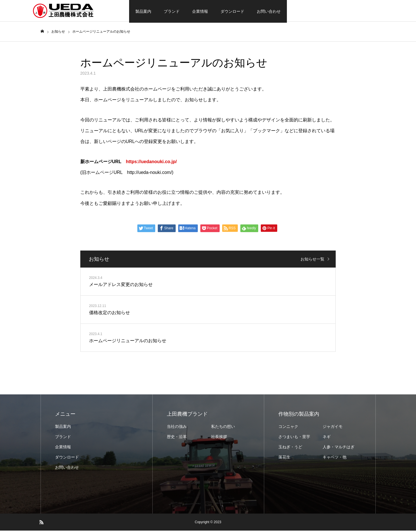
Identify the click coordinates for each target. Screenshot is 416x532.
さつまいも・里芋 (294, 438)
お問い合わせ (269, 11)
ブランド (172, 11)
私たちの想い (223, 428)
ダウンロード (232, 11)
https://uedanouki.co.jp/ (151, 163)
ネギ (327, 438)
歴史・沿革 (177, 438)
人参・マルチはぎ (339, 448)
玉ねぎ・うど (290, 448)
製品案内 (143, 11)
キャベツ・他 (335, 459)
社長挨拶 (219, 438)
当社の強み (177, 428)
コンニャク (288, 428)
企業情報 (200, 11)
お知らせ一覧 (312, 260)
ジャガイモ (333, 428)
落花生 (284, 459)
